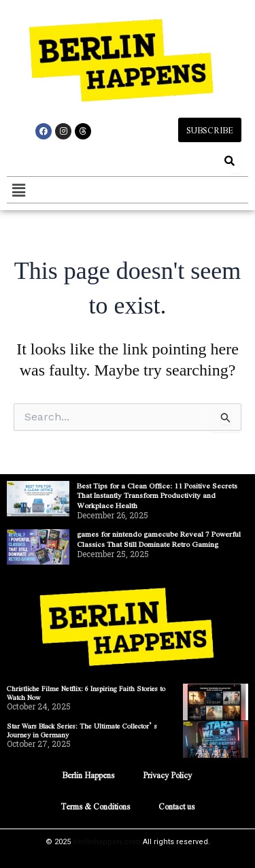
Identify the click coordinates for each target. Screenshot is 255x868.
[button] (18, 190)
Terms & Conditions (95, 806)
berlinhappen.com (107, 842)
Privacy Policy (167, 775)
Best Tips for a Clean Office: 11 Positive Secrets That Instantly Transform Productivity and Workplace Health (157, 495)
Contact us (176, 806)
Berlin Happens (88, 775)
